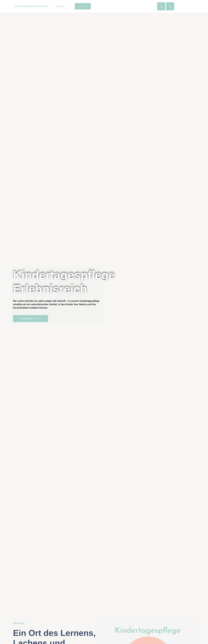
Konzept (60, 6)
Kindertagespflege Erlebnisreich (31, 6)
